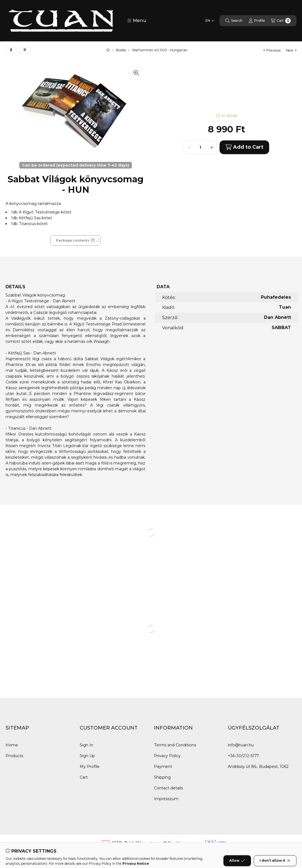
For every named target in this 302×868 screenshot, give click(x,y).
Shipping (162, 777)
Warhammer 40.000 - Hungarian (160, 50)
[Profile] (257, 21)
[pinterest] (25, 50)
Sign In (86, 745)
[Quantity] (200, 147)
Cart (84, 777)
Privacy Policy (167, 756)
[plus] (212, 147)
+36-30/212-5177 (243, 756)
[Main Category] (108, 50)
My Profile (90, 766)
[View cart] (281, 21)
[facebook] (11, 50)
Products (14, 756)
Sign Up (87, 756)
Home (12, 745)
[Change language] (210, 21)
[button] (137, 21)
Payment (163, 766)
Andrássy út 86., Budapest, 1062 (258, 766)
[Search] (234, 21)
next (291, 50)
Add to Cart (244, 147)
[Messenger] (22, 846)
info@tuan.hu (241, 745)
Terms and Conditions (175, 745)
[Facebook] (11, 846)
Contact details (168, 788)
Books (121, 50)
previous (272, 50)
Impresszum (166, 799)
